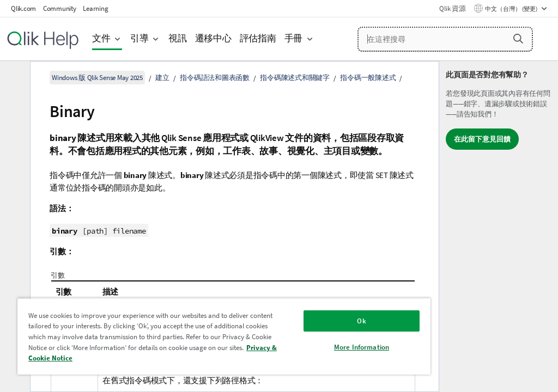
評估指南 (258, 38)
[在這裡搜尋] (445, 39)
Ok (361, 321)
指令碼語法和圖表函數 (215, 78)
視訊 (178, 38)
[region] (224, 336)
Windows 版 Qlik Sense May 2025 (97, 78)
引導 (139, 38)
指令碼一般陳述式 (368, 78)
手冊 (294, 38)
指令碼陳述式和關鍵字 (295, 78)
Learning (95, 8)
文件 (101, 38)
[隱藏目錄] (14, 78)
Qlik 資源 (452, 8)
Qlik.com (23, 8)
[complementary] (499, 226)
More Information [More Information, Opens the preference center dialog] (362, 347)
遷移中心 (213, 38)
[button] (518, 39)
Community (60, 8)
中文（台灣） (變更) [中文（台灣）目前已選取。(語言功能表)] (512, 9)
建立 (162, 78)
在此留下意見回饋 (482, 139)
